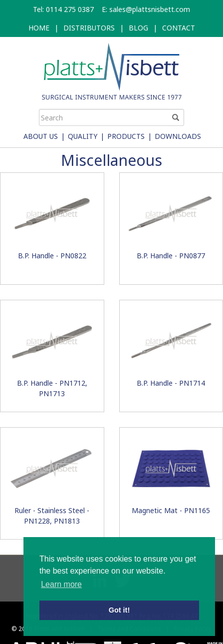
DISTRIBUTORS (89, 28)
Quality (83, 136)
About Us (41, 136)
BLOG (138, 28)
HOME (39, 28)
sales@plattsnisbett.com (150, 9)
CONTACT (179, 28)
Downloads (178, 136)
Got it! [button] (119, 610)
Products (126, 136)
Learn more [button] (61, 584)
